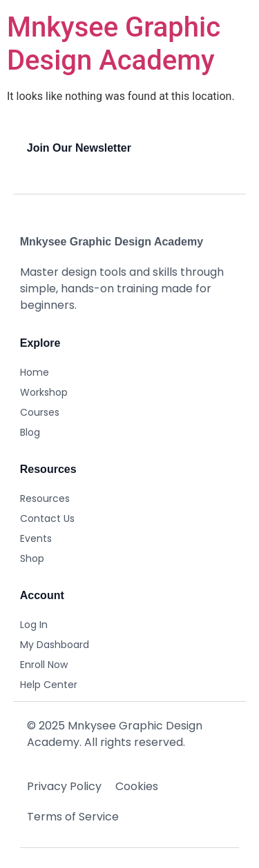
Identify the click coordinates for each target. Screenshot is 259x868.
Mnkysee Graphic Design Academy (114, 44)
